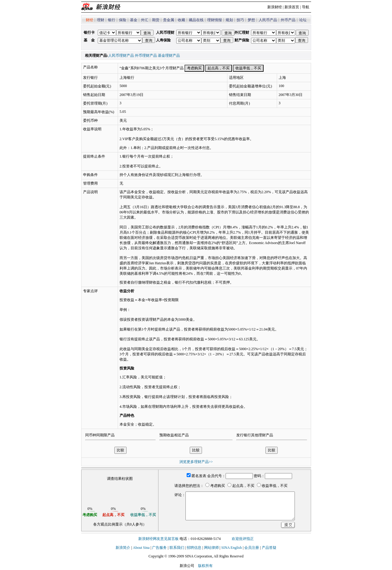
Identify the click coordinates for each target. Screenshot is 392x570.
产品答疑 (269, 548)
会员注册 (252, 548)
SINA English (232, 548)
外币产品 (288, 20)
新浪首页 (292, 7)
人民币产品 (268, 20)
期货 (156, 20)
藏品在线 (196, 20)
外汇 (145, 20)
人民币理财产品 (121, 55)
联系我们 (177, 548)
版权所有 (205, 566)
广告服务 (159, 548)
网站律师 (211, 548)
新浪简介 (123, 548)
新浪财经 (275, 7)
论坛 (303, 20)
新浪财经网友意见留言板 (158, 539)
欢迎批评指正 (243, 539)
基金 (134, 20)
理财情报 (215, 20)
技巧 (240, 20)
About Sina (141, 548)
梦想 (251, 20)
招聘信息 (194, 548)
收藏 (181, 20)
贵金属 (169, 20)
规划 (229, 20)
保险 (123, 20)
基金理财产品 (169, 55)
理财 (101, 20)
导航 (306, 7)
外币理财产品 (146, 55)
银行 (112, 20)
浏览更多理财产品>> (196, 462)
